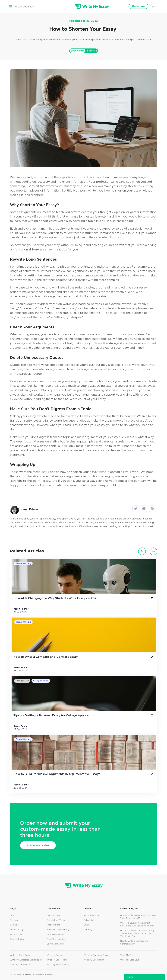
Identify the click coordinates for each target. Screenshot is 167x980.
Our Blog (88, 930)
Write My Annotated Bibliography (26, 960)
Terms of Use (16, 934)
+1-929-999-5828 (24, 7)
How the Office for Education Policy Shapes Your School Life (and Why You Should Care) (137, 933)
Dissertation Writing (56, 920)
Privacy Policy (17, 930)
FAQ (12, 915)
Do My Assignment (55, 944)
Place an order (38, 845)
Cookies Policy (17, 939)
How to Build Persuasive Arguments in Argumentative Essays (84, 774)
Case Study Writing (56, 939)
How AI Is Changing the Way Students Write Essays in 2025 (84, 598)
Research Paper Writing (58, 930)
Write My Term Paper (20, 965)
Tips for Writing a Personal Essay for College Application (84, 715)
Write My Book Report (21, 955)
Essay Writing (78, 51)
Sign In (154, 6)
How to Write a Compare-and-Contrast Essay (84, 657)
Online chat (89, 920)
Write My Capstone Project (96, 955)
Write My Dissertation (94, 960)
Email (86, 925)
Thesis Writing (53, 925)
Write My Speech (55, 955)
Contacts (14, 925)
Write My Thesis (128, 955)
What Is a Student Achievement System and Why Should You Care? (137, 924)
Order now (138, 6)
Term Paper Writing (56, 934)
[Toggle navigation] (11, 6)
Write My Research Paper (59, 965)
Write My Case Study (130, 960)
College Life (22, 681)
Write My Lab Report (57, 960)
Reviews (14, 920)
